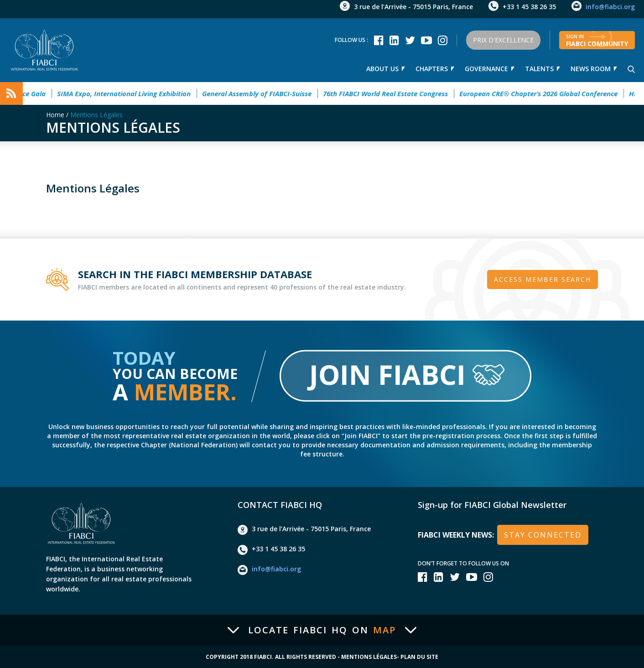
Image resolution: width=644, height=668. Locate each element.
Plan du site (419, 657)
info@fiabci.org (610, 7)
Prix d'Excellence (503, 40)
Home (55, 115)
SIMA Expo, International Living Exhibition (130, 93)
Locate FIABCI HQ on (322, 630)
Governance (486, 69)
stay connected (543, 535)
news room (591, 69)
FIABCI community (597, 41)
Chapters (432, 69)
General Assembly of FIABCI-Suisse (263, 93)
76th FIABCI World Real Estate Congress (391, 93)
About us (382, 69)
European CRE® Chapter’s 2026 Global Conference (544, 93)
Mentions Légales (96, 115)
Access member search (543, 279)
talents (539, 69)
